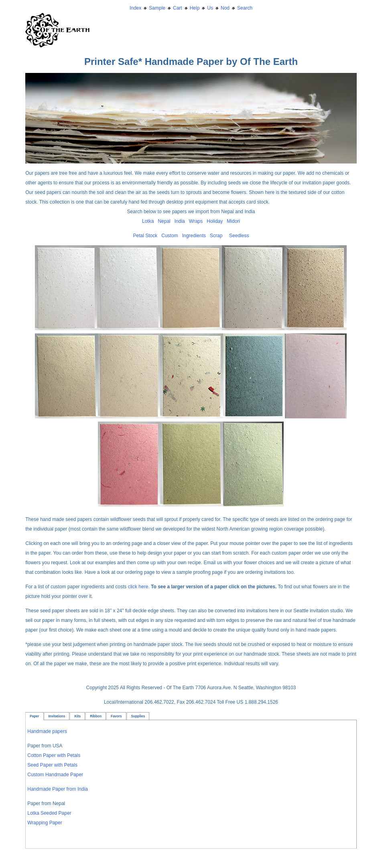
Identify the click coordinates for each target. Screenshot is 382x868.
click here (138, 587)
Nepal (164, 221)
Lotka (148, 221)
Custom (170, 236)
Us (210, 8)
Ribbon (96, 716)
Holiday (215, 221)
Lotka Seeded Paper (49, 813)
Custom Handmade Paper (55, 775)
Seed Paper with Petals (52, 765)
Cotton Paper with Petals (54, 755)
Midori (233, 221)
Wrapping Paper (45, 823)
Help (195, 8)
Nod (225, 8)
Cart (178, 8)
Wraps (196, 221)
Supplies (138, 716)
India (180, 221)
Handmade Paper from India (58, 789)
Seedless (239, 236)
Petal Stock (145, 236)
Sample (157, 8)
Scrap (216, 236)
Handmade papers (47, 731)
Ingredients (194, 236)
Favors (116, 716)
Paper (34, 716)
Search (245, 8)
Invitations (57, 716)
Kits (77, 716)
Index (135, 8)
